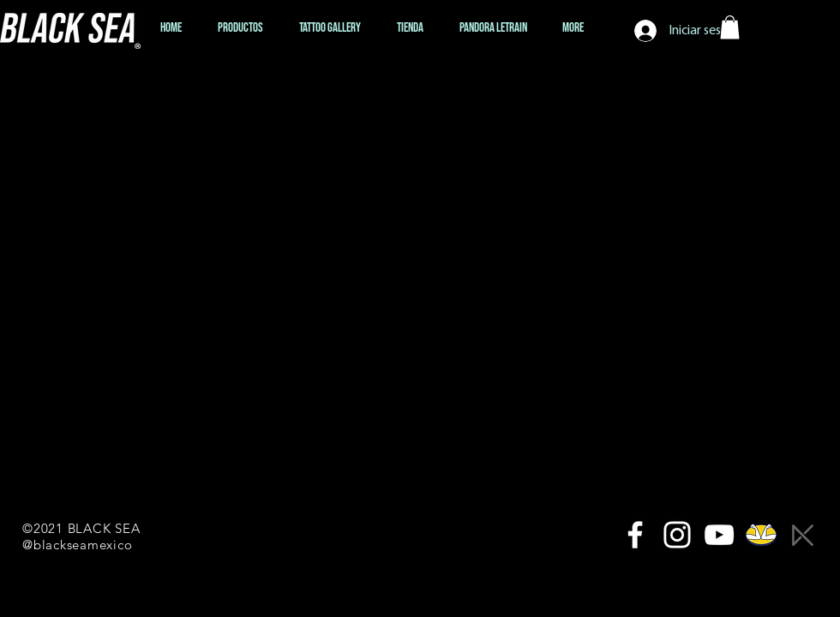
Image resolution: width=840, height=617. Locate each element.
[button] (730, 27)
